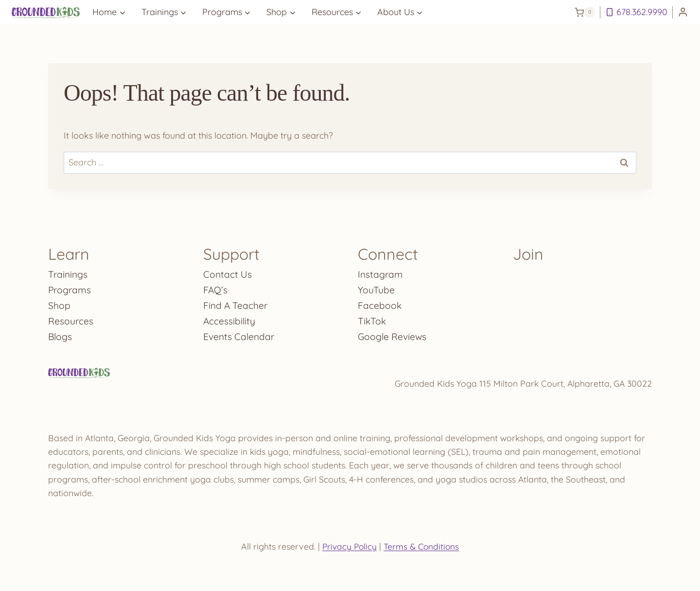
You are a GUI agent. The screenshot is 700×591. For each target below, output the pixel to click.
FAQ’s (216, 288)
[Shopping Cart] (585, 12)
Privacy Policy (349, 546)
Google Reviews (393, 334)
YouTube (376, 288)
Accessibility (230, 319)
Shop (59, 303)
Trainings (69, 272)
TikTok (372, 319)
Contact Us (228, 272)
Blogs (61, 334)
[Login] (683, 12)
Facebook (380, 303)
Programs (70, 288)
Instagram (381, 272)
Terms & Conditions (422, 546)
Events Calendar (240, 334)
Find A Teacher (236, 303)
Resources (71, 319)
